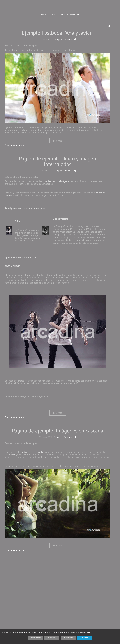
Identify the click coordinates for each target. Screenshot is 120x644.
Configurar (52, 638)
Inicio (43, 15)
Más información (35, 638)
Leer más (58, 141)
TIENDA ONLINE (56, 15)
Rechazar (68, 638)
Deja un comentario (15, 145)
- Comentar (68, 39)
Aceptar (85, 638)
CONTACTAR (73, 15)
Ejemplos (58, 39)
